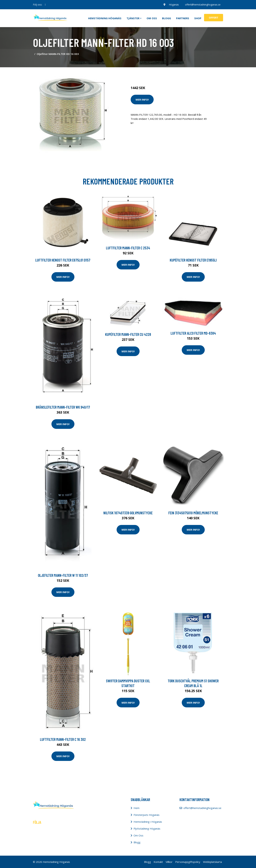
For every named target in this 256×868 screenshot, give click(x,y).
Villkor (169, 862)
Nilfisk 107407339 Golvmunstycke (128, 513)
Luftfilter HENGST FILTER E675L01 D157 (63, 260)
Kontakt (158, 862)
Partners (183, 18)
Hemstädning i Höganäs (148, 822)
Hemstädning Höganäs (105, 18)
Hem (136, 808)
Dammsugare (171, 73)
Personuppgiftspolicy (188, 862)
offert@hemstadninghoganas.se (203, 5)
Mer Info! (142, 100)
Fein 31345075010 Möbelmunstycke (193, 513)
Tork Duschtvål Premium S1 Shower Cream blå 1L (193, 683)
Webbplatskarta (212, 862)
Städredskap (154, 73)
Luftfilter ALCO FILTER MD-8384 (193, 333)
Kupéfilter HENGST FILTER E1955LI (193, 260)
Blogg (166, 18)
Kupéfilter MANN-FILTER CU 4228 (128, 334)
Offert (214, 18)
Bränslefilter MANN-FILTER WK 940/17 (63, 407)
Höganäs (174, 5)
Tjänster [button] (133, 18)
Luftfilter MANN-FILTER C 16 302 (63, 739)
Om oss (152, 18)
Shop (198, 18)
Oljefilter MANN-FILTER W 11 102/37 (63, 575)
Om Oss (138, 835)
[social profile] (45, 5)
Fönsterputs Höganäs (147, 815)
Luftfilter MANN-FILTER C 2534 (128, 248)
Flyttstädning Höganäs (147, 829)
